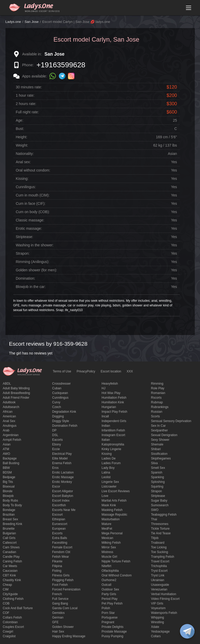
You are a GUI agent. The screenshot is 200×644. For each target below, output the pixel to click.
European (59, 529)
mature (106, 524)
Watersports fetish (164, 613)
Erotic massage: (29, 228)
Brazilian (9, 515)
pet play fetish (112, 603)
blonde (8, 491)
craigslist (9, 636)
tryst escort (159, 571)
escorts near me (64, 510)
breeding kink (13, 524)
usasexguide (160, 585)
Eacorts (57, 440)
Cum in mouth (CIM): (33, 195)
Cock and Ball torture (18, 608)
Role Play (158, 388)
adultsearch (11, 407)
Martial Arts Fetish (114, 501)
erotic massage (63, 477)
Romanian (158, 393)
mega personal (112, 533)
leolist (106, 477)
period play (110, 599)
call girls (9, 538)
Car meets (10, 566)
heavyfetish (110, 384)
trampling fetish (163, 557)
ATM (6, 449)
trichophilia (159, 566)
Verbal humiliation (164, 594)
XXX (130, 371)
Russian (157, 412)
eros (55, 468)
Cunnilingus (60, 398)
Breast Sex (11, 519)
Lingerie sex (110, 482)
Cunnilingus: (26, 187)
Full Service (60, 599)
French (57, 594)
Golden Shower (63, 627)
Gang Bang (60, 603)
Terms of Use (62, 371)
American (10, 416)
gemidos (58, 613)
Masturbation (111, 519)
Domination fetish (65, 426)
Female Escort (62, 547)
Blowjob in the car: (31, 287)
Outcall (106, 585)
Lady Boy (108, 468)
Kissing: (22, 179)
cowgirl (8, 632)
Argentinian (11, 435)
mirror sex (109, 547)
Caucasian (10, 571)
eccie (56, 449)
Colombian (10, 622)
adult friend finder (16, 398)
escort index (61, 501)
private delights (113, 627)
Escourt (57, 515)
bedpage (9, 477)
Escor (56, 487)
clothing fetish (13, 599)
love (105, 496)
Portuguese (110, 617)
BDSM (7, 472)
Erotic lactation (63, 472)
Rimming (157, 384)
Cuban (57, 388)
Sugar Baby (159, 501)
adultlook (9, 402)
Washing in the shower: (35, 245)
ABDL (7, 384)
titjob (155, 538)
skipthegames (161, 458)
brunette (9, 529)
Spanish (157, 472)
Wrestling (158, 622)
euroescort (60, 524)
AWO (7, 454)
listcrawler (109, 487)
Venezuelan (159, 589)
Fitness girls (61, 575)
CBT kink (9, 575)
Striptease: (25, 237)
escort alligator (63, 491)
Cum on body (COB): (33, 212)
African (8, 412)
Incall (105, 416)
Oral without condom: (33, 170)
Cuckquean (60, 393)
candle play (11, 557)
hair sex (58, 632)
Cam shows (11, 547)
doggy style (61, 421)
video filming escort (165, 599)
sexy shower (160, 440)
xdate (155, 627)
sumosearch (160, 505)
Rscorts (156, 398)
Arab (6, 430)
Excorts (57, 533)
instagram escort (113, 435)
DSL (55, 435)
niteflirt (106, 566)
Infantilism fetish (113, 430)
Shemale (157, 444)
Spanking (158, 477)
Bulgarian (10, 533)
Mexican (107, 538)
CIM (6, 589)
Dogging (58, 416)
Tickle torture (160, 529)
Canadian (10, 552)
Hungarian (109, 407)
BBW (6, 468)
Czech (57, 407)
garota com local (65, 608)
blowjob (8, 496)
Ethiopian (59, 519)
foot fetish (60, 585)
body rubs (11, 501)
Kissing (107, 454)
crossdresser (61, 384)
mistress (107, 552)
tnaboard (158, 543)
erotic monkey (62, 482)
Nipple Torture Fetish (116, 561)
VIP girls (157, 603)
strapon (157, 491)
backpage (10, 458)
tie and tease (161, 533)
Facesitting (60, 543)
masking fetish (112, 510)
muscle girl (109, 557)
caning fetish (12, 561)
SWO (155, 510)
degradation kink (64, 412)
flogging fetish (63, 580)
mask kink (109, 505)
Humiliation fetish (114, 398)
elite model (60, 458)
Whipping (158, 617)
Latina (106, 472)
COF (6, 613)
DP (54, 430)
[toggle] (187, 631)
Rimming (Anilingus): (33, 262)
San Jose (32, 22)
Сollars (156, 636)
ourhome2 (109, 580)
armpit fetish (12, 440)
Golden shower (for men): (37, 270)
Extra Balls (60, 538)
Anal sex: (23, 162)
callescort (10, 543)
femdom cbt (61, 552)
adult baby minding (16, 388)
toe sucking (160, 552)
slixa (154, 463)
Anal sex (9, 421)
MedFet (107, 529)
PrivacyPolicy (86, 371)
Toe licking (159, 547)
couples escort (13, 627)
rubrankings (160, 407)
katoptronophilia (113, 444)
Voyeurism (158, 608)
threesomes (160, 524)
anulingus (10, 426)
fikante (57, 561)
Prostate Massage (114, 632)
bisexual (9, 487)
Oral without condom (117, 575)
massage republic (114, 515)
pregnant (108, 622)
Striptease (158, 496)
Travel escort (160, 561)
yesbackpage (160, 632)
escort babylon (63, 496)
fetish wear (60, 557)
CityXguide (10, 594)
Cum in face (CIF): (31, 203)
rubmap (157, 402)
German (58, 617)
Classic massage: (30, 220)
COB (6, 603)
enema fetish (62, 463)
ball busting (11, 463)
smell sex (158, 468)
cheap (7, 585)
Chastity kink (12, 580)
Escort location (111, 371)
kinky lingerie (111, 449)
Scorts (155, 416)
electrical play (62, 454)
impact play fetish (114, 412)
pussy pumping (112, 636)
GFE (55, 622)
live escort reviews (116, 491)
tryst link (158, 575)
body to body (12, 505)
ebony (57, 444)
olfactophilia (110, 571)
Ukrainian (158, 580)
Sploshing (158, 482)
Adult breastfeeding (17, 393)
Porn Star (108, 613)
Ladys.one (13, 22)
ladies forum (111, 463)
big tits (8, 482)
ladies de (109, 458)
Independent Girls (114, 421)
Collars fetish (12, 617)
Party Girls (109, 594)
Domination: (26, 278)
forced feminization (66, 589)
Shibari (156, 449)
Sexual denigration (164, 435)
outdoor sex (110, 589)
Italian (106, 440)
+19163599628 (61, 65)
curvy (56, 402)
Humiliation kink (113, 402)
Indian (106, 426)
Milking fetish (111, 543)
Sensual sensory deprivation (171, 421)
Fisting (57, 571)
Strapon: (23, 253)
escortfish (59, 505)
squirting (157, 487)
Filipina (57, 566)
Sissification (159, 454)
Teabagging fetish (164, 515)
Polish (106, 608)
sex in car (158, 426)
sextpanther (160, 430)
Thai (154, 519)
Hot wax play (111, 393)
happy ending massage (69, 636)
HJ (104, 388)
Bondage (9, 510)
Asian (7, 444)
